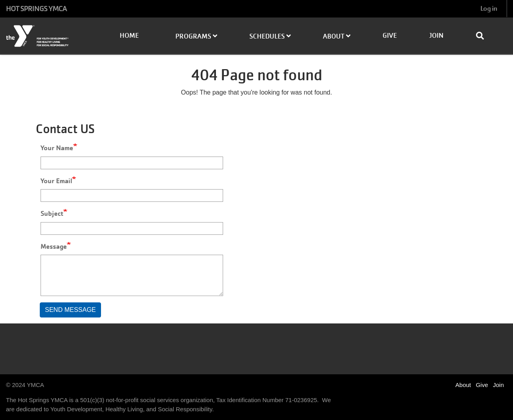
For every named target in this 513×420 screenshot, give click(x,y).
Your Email (56, 181)
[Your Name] (132, 163)
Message (54, 246)
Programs (196, 36)
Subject (52, 213)
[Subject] (132, 228)
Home (129, 36)
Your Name (57, 148)
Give (390, 36)
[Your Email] (132, 195)
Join (436, 36)
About (337, 36)
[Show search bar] (483, 36)
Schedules (270, 36)
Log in (489, 9)
